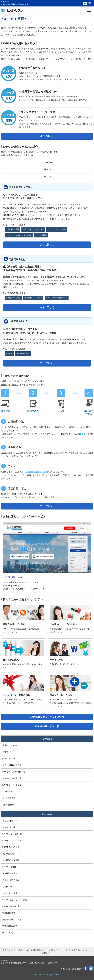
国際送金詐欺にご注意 (12, 920)
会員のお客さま (9, 758)
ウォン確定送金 (47, 162)
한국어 (91, 3)
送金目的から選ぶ (10, 873)
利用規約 (46, 953)
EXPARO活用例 (9, 867)
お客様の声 (7, 887)
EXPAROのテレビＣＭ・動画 (15, 900)
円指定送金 (47, 169)
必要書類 (84, 434)
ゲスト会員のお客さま (12, 765)
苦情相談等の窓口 (10, 926)
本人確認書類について (12, 854)
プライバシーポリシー (80, 950)
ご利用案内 (47, 739)
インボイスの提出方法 (12, 778)
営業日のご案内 (9, 913)
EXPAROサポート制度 (12, 785)
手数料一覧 (7, 752)
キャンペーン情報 (10, 893)
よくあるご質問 (9, 798)
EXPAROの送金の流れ (12, 847)
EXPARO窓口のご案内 (12, 906)
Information (47, 814)
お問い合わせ (8, 805)
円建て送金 (47, 176)
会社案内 (6, 950)
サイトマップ (8, 933)
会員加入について (10, 745)
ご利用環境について (11, 791)
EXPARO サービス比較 (12, 840)
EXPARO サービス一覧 (12, 834)
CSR (51, 950)
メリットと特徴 (9, 827)
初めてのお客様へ (10, 821)
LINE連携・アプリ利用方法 (14, 772)
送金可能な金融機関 (11, 860)
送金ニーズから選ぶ (11, 880)
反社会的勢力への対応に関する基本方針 (30, 950)
